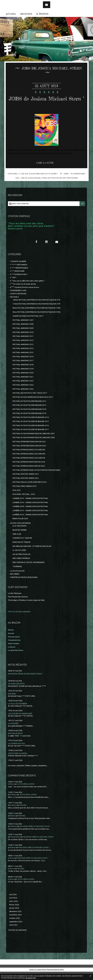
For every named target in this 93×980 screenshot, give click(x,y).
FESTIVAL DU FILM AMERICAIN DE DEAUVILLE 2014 (33, 405)
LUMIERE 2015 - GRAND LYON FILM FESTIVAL (30, 507)
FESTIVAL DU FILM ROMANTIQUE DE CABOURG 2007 (34, 442)
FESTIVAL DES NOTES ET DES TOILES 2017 (30, 401)
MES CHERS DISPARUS (21, 567)
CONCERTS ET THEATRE (22, 546)
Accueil (11, 14)
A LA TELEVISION (19, 534)
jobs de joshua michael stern (34, 186)
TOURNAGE (17, 575)
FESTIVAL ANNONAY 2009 (23, 336)
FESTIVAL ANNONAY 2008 (23, 332)
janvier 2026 (14, 916)
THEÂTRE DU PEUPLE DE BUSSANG (24, 586)
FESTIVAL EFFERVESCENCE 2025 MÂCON (29, 466)
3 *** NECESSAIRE (17, 279)
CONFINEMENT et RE (18, 299)
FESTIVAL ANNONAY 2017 (23, 369)
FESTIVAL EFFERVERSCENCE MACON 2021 (29, 450)
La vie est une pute (17, 579)
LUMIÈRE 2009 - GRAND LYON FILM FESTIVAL (30, 515)
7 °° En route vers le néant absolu (23, 292)
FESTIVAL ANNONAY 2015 (23, 361)
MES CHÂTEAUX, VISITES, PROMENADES (29, 571)
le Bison (11, 792)
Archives (26, 14)
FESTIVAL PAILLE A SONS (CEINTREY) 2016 (30, 490)
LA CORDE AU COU (16, 752)
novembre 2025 (16, 923)
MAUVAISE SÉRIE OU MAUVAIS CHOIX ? (25, 682)
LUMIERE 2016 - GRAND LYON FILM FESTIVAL (30, 511)
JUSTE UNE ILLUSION (17, 762)
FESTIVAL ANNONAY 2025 (23, 397)
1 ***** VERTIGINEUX (19, 273)
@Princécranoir (14, 845)
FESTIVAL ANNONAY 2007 (23, 328)
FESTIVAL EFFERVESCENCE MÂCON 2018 (29, 470)
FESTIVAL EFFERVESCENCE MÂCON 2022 (29, 474)
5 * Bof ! (13, 286)
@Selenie (12, 824)
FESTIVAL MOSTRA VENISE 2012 (26, 482)
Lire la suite (45, 171)
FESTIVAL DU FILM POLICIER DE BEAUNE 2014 (31, 426)
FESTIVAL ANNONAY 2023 (23, 389)
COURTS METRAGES (18, 302)
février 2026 (14, 913)
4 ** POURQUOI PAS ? (19, 283)
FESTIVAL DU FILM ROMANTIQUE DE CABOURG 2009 (34, 446)
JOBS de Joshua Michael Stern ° (46, 102)
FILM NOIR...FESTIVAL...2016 (24, 503)
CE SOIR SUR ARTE (16, 692)
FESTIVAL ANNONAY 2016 (23, 365)
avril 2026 (13, 906)
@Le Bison (12, 803)
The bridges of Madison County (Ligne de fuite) (26, 608)
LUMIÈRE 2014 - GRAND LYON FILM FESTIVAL (30, 523)
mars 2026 (14, 910)
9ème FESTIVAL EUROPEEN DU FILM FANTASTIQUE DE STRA (36, 320)
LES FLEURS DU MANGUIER (20, 722)
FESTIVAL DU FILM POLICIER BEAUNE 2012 (29, 409)
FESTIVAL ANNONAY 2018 (23, 373)
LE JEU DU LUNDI (19, 558)
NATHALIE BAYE (15, 742)
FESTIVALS (14, 305)
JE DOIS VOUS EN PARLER (20, 531)
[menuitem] (11, 14)
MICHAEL (12, 702)
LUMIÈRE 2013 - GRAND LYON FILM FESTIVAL (30, 519)
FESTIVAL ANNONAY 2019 (23, 377)
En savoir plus (31, 978)
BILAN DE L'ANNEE (20, 538)
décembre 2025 (15, 920)
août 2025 (13, 933)
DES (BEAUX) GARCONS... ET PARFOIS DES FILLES (32, 555)
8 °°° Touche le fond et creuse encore (25, 296)
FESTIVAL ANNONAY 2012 (23, 349)
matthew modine (70, 186)
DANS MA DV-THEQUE (21, 550)
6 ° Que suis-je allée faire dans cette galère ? (38, 182)
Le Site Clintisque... (15, 602)
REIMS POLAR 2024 (20, 527)
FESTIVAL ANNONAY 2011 (23, 345)
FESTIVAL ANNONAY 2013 (23, 353)
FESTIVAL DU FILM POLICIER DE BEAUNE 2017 (31, 438)
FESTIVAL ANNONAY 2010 (23, 341)
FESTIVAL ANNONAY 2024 (23, 393)
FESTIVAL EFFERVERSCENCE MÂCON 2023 (29, 454)
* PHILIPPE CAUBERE (18, 270)
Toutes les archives (17, 938)
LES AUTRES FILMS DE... (22, 563)
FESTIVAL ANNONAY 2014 (23, 357)
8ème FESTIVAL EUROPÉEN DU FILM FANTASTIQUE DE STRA (36, 316)
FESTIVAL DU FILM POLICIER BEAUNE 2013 (29, 413)
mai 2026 (13, 903)
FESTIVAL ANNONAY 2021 (23, 385)
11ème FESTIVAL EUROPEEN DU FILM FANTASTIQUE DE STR (36, 312)
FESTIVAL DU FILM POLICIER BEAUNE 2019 (29, 422)
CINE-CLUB (17, 542)
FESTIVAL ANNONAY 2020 (23, 381)
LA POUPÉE (13, 732)
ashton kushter (55, 186)
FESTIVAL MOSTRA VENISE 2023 (26, 486)
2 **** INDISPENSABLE (19, 276)
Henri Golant (13, 652)
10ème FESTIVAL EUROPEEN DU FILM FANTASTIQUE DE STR (36, 308)
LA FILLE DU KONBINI (18, 712)
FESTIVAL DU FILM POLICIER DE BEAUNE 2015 (31, 430)
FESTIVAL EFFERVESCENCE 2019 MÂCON (29, 458)
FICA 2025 (17, 499)
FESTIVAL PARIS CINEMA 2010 (25, 494)
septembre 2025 (16, 930)
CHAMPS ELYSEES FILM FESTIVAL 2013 (28, 324)
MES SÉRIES (15, 582)
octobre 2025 (15, 927)
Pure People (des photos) (18, 605)
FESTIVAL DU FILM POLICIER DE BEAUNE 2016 (31, 434)
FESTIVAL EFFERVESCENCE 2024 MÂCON (29, 462)
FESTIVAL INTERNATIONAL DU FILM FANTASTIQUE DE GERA (36, 478)
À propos (43, 14)
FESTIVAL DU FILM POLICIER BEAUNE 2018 (29, 418)
